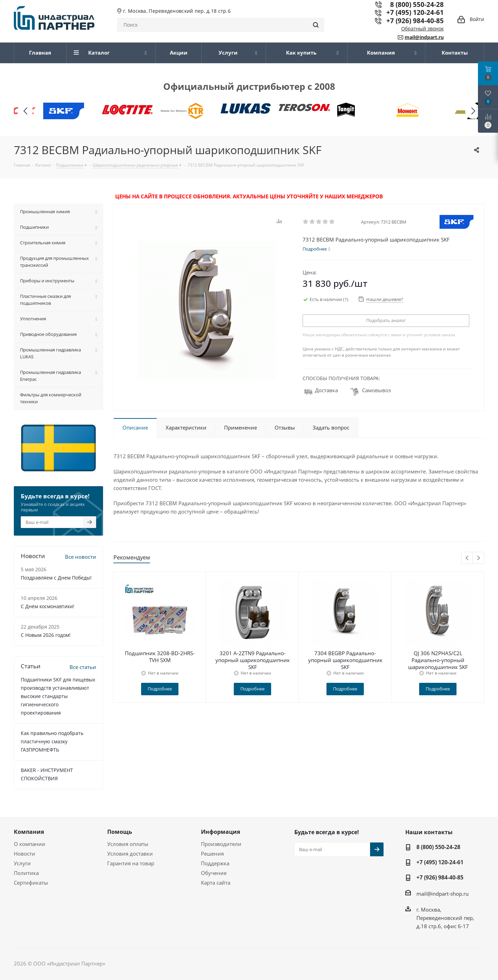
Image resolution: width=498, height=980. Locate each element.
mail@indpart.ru (424, 37)
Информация (220, 832)
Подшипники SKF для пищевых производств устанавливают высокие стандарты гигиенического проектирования (58, 696)
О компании (30, 844)
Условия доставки (130, 854)
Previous (467, 558)
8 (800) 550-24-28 (438, 847)
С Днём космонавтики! (48, 606)
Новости (25, 854)
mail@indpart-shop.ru (442, 894)
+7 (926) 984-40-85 (415, 21)
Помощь (120, 832)
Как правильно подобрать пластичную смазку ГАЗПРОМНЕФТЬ (52, 741)
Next (478, 558)
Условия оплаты (128, 844)
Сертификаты (31, 883)
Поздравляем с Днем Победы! (56, 578)
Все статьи (83, 667)
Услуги (22, 863)
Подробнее (160, 689)
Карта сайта (216, 883)
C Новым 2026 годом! (46, 635)
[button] (473, 111)
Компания (29, 832)
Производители (221, 844)
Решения (212, 854)
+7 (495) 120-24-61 (415, 12)
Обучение (214, 873)
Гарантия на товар (131, 863)
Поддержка (215, 863)
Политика (26, 873)
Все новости (81, 557)
